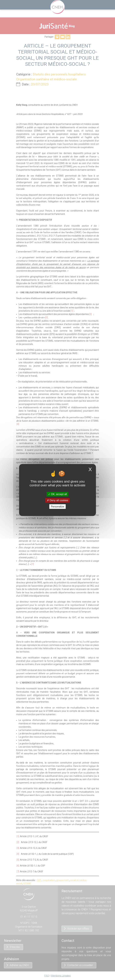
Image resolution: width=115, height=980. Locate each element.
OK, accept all (57, 494)
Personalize (58, 507)
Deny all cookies (58, 500)
